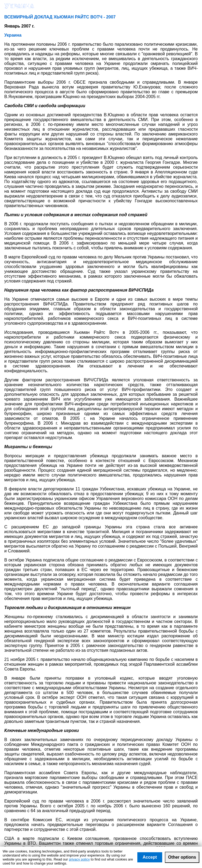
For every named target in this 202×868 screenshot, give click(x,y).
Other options (182, 857)
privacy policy (79, 859)
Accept (150, 857)
